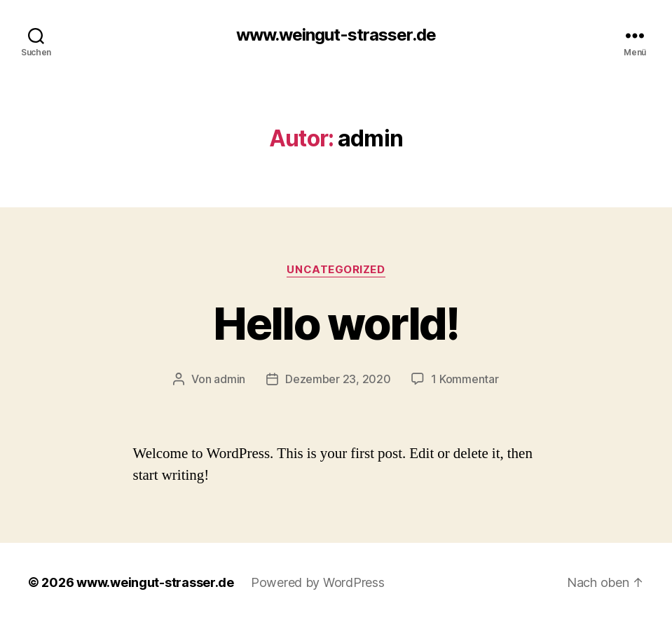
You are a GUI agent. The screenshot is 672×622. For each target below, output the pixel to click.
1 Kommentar (465, 379)
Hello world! (336, 323)
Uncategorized (336, 270)
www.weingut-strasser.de (336, 35)
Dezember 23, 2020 (338, 379)
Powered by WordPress (318, 582)
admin (229, 379)
